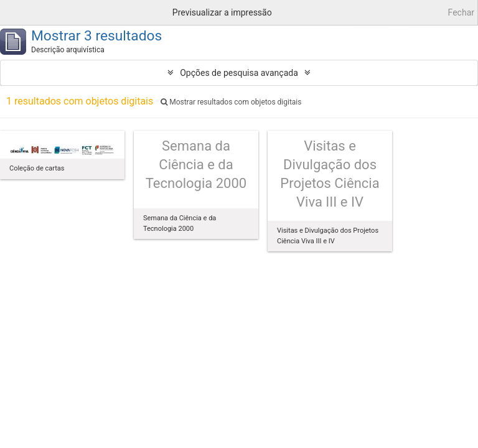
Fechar (461, 12)
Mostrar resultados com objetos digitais (231, 102)
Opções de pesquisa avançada (239, 73)
